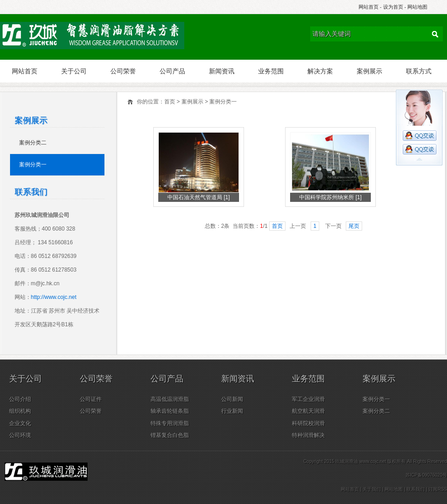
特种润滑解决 (308, 435)
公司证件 (91, 399)
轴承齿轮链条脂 (170, 411)
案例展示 (369, 71)
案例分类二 (33, 143)
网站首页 (369, 7)
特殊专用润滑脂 (170, 423)
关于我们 (372, 489)
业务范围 (271, 71)
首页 (170, 102)
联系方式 (419, 71)
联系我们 (416, 489)
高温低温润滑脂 (170, 399)
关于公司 (74, 71)
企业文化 (20, 423)
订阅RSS (438, 489)
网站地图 (417, 7)
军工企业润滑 (308, 399)
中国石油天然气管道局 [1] (199, 197)
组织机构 (20, 411)
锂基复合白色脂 (170, 435)
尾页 (354, 226)
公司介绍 (20, 399)
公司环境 (20, 435)
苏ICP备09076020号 (426, 475)
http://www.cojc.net (54, 297)
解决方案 (320, 71)
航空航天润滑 (308, 411)
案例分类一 (223, 102)
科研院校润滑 (308, 423)
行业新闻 (232, 411)
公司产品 (172, 71)
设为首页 (393, 7)
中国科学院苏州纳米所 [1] (330, 197)
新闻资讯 (222, 71)
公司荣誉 (123, 71)
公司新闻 (232, 399)
